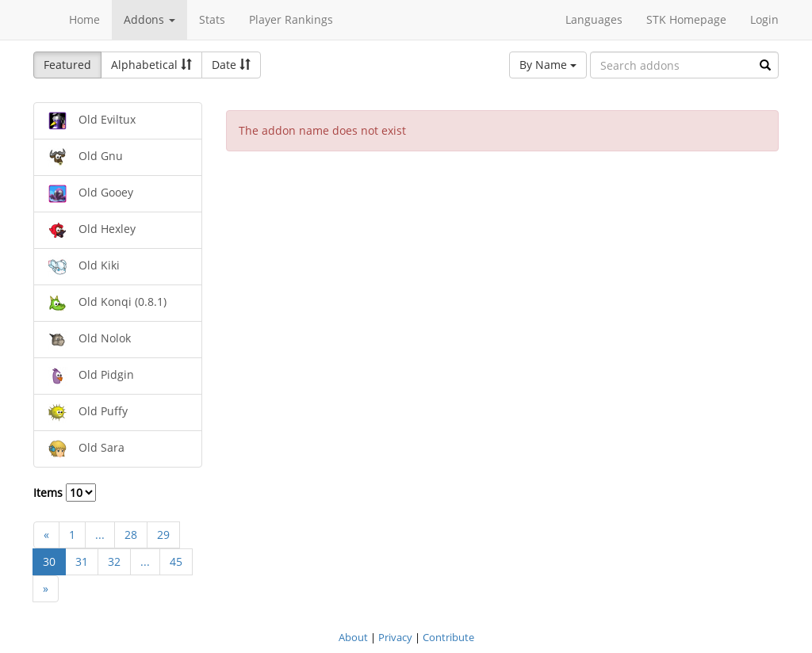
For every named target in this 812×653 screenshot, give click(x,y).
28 (131, 535)
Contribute (448, 637)
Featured (67, 65)
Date (231, 65)
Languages (594, 19)
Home (84, 19)
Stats (212, 19)
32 (114, 561)
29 (163, 535)
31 (82, 561)
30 (49, 561)
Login (764, 19)
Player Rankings (291, 19)
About (353, 637)
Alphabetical (151, 65)
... (100, 535)
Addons (149, 19)
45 (176, 561)
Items (65, 493)
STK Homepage (686, 19)
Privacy (395, 637)
